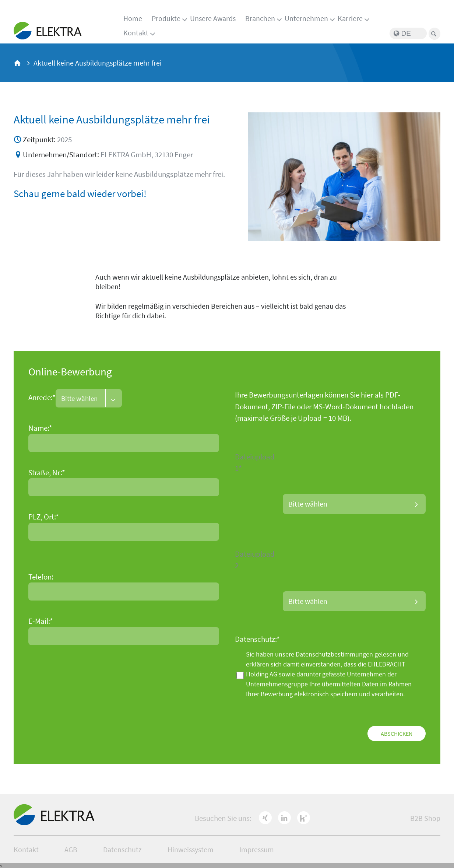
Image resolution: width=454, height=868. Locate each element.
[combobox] (89, 398)
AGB (71, 849)
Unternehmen (306, 18)
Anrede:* (42, 398)
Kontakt (136, 33)
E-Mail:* (41, 621)
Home (133, 18)
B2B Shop (425, 818)
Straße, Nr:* (47, 472)
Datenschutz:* (257, 639)
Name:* (40, 428)
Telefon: (41, 577)
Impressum (257, 849)
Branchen (260, 18)
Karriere (350, 18)
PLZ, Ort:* (44, 517)
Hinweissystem (191, 849)
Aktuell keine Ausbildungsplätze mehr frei (98, 63)
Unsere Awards (213, 18)
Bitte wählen (308, 504)
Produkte (166, 18)
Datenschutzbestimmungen (334, 654)
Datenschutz (122, 849)
